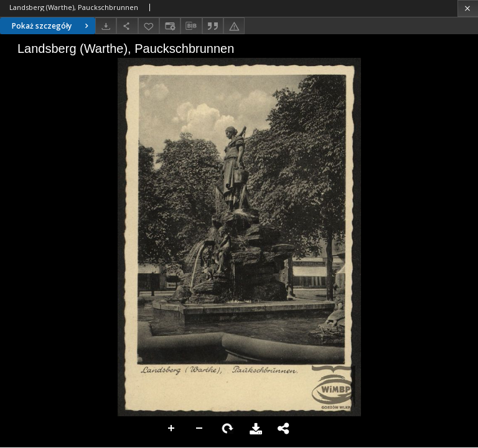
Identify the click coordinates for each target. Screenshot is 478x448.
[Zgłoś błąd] (234, 26)
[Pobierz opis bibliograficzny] (191, 26)
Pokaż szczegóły (52, 26)
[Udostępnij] (127, 26)
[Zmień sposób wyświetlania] (170, 26)
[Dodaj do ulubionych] (149, 26)
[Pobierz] (106, 26)
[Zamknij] (468, 8)
